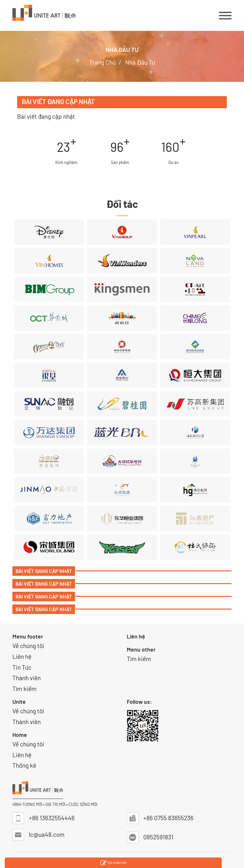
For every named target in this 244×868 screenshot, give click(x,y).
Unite (19, 702)
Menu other (141, 649)
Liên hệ (22, 656)
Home (20, 735)
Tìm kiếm (24, 689)
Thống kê (24, 765)
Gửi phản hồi (113, 863)
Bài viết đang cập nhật (44, 571)
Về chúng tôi (28, 646)
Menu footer (28, 636)
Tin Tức (22, 667)
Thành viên (27, 678)
